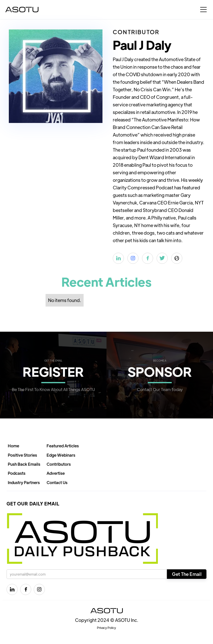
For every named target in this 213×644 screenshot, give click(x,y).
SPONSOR (160, 371)
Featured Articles (63, 446)
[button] (203, 10)
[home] (22, 10)
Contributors (59, 464)
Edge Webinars (61, 455)
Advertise (56, 473)
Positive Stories (22, 455)
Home (13, 446)
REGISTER (53, 371)
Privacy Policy (106, 628)
